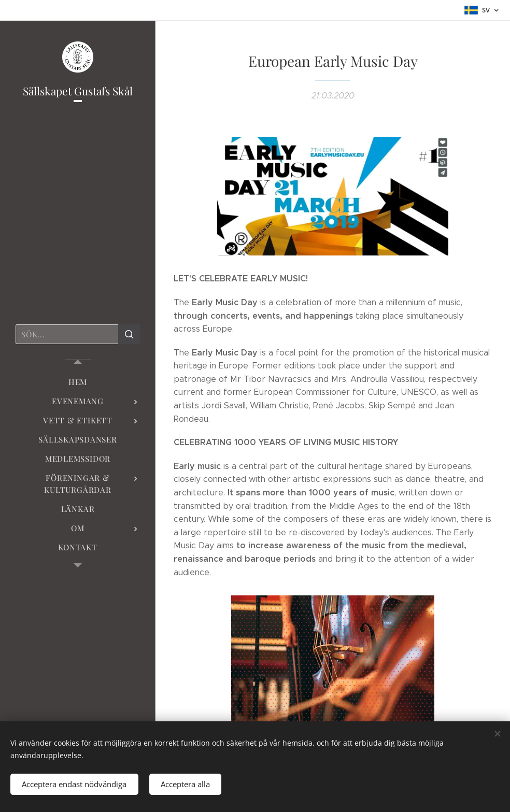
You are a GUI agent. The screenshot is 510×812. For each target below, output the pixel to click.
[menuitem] (78, 382)
